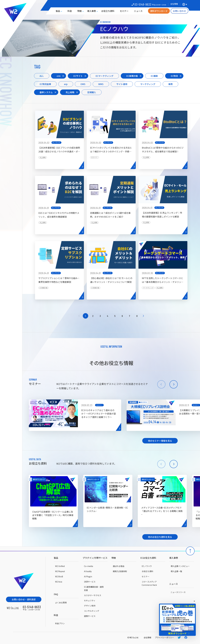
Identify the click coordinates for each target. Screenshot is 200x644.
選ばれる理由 (119, 566)
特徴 (80, 11)
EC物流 (174, 76)
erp (66, 84)
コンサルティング (92, 611)
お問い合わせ (179, 11)
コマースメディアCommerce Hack (149, 583)
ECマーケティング (104, 76)
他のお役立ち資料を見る (160, 537)
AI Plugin (88, 576)
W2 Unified (60, 566)
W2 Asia (59, 582)
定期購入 (92, 92)
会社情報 (147, 637)
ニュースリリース (178, 592)
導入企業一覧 (176, 571)
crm (59, 76)
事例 (170, 84)
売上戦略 (70, 92)
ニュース (138, 11)
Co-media (88, 566)
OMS (83, 84)
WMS (101, 84)
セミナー (124, 11)
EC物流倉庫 (45, 84)
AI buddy (88, 571)
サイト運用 (122, 84)
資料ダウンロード (159, 11)
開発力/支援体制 (120, 571)
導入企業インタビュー (180, 566)
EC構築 (154, 76)
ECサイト (78, 76)
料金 (70, 11)
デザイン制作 (90, 606)
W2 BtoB (59, 576)
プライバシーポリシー (164, 637)
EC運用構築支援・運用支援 (94, 588)
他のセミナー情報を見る (160, 441)
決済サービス (90, 582)
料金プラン (60, 623)
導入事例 (91, 11)
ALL (42, 76)
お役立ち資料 (108, 11)
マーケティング (148, 84)
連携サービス (90, 616)
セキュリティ (90, 600)
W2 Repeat (60, 571)
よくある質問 (61, 603)
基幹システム (46, 92)
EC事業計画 (132, 76)
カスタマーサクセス (93, 595)
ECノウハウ (147, 566)
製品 (58, 11)
